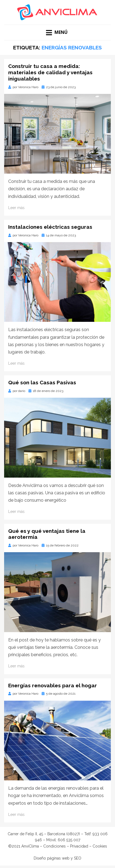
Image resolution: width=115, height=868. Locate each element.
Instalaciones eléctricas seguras (50, 227)
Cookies (100, 846)
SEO (78, 858)
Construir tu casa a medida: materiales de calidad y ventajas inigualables (50, 72)
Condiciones (54, 846)
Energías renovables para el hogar (53, 685)
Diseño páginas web (52, 858)
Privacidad (79, 846)
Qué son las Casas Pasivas (42, 382)
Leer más (16, 208)
